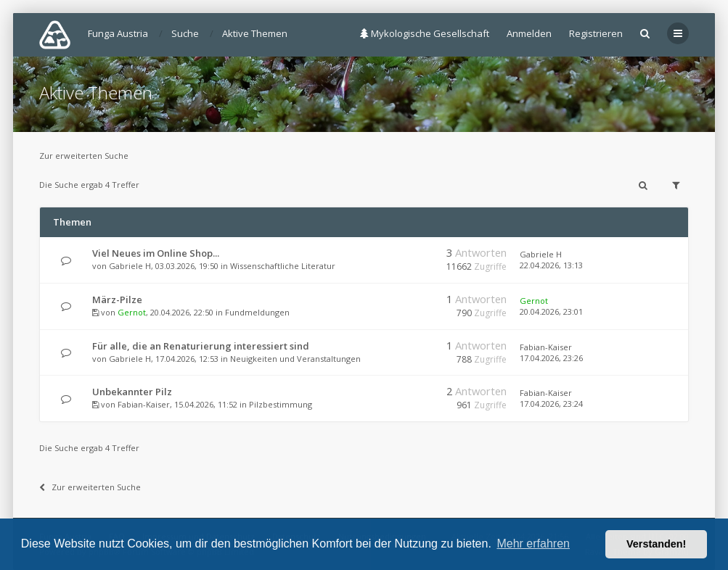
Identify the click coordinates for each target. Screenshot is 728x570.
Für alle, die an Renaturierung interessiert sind (201, 346)
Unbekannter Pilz (132, 392)
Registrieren (596, 33)
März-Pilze (117, 300)
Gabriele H (130, 266)
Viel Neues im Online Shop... (156, 253)
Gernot (132, 312)
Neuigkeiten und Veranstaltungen (295, 359)
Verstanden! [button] (656, 544)
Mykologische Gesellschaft (425, 33)
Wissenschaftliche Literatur (283, 266)
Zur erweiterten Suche (84, 156)
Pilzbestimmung (281, 404)
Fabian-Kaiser (546, 347)
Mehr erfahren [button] (533, 544)
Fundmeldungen (257, 312)
